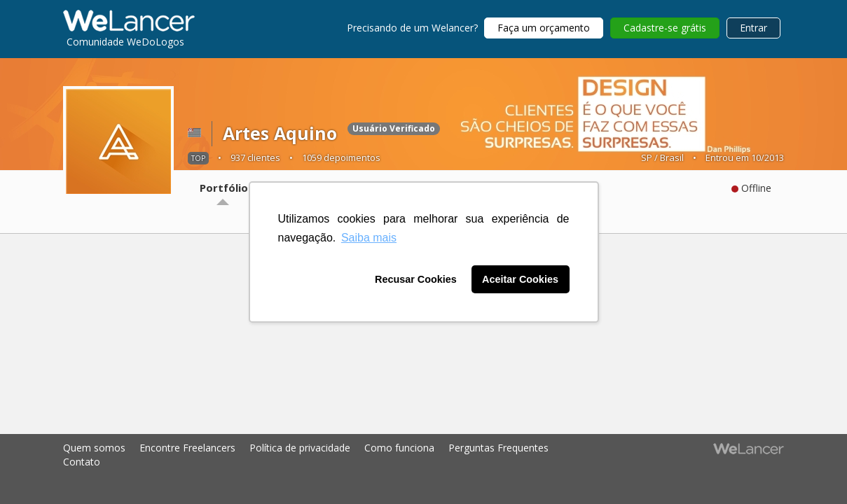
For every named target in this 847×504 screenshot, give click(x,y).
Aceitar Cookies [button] (520, 279)
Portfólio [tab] (224, 188)
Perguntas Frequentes (498, 448)
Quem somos (94, 448)
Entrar (753, 28)
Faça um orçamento (544, 28)
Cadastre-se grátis (665, 28)
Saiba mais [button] (369, 238)
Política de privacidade (300, 448)
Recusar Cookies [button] (416, 279)
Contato (82, 462)
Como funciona (399, 448)
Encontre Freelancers (187, 448)
